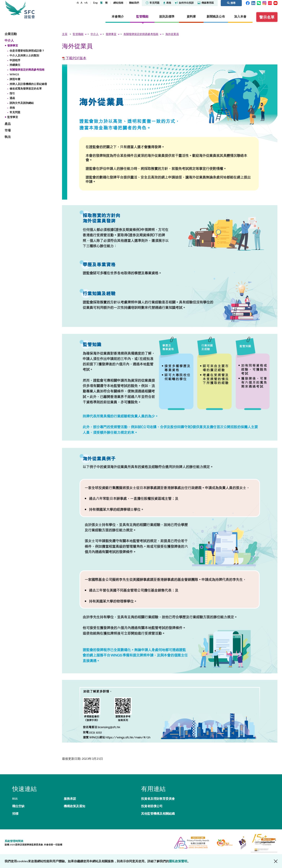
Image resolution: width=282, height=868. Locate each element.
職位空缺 (18, 806)
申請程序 (15, 60)
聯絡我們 (134, 3)
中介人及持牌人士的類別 (24, 55)
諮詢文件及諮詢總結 (22, 103)
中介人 (9, 40)
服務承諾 (70, 798)
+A (86, 3)
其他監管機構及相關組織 (158, 813)
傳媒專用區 (206, 3)
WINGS (14, 74)
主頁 (65, 34)
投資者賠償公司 (152, 806)
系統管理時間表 (14, 841)
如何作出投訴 (184, 3)
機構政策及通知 (74, 806)
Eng (95, 3)
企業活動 (11, 34)
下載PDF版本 (76, 58)
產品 (8, 124)
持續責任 (15, 65)
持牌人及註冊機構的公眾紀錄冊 (28, 84)
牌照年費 (15, 79)
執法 (8, 137)
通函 (12, 98)
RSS (15, 798)
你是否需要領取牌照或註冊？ (27, 51)
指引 (12, 93)
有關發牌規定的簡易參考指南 (27, 70)
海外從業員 (172, 34)
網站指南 (118, 3)
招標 (15, 813)
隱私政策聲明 (178, 861)
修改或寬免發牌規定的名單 (26, 88)
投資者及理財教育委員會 (158, 798)
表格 (167, 3)
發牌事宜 (13, 45)
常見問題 (153, 3)
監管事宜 (13, 117)
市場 (8, 130)
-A (77, 3)
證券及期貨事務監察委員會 (29, 9)
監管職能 (78, 34)
